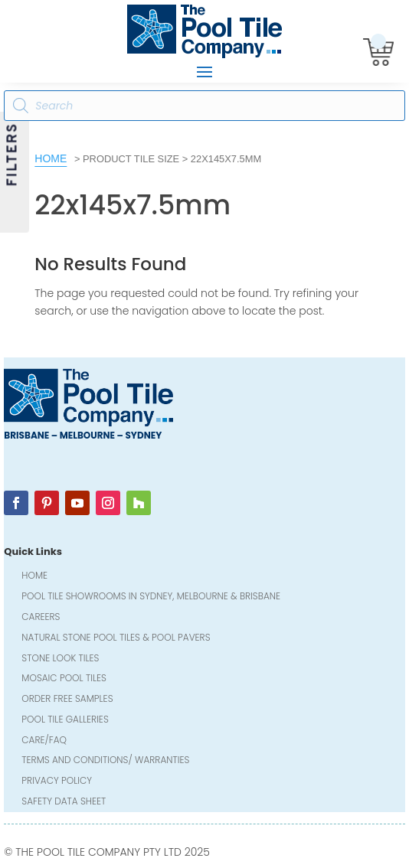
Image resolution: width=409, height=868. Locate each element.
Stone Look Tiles (60, 659)
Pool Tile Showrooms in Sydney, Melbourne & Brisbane (151, 597)
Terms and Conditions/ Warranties (105, 761)
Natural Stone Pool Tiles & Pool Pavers (116, 639)
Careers (41, 618)
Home (51, 158)
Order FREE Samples (67, 700)
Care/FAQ (44, 741)
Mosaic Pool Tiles (64, 679)
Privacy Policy (57, 782)
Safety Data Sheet (64, 803)
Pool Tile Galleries (65, 721)
